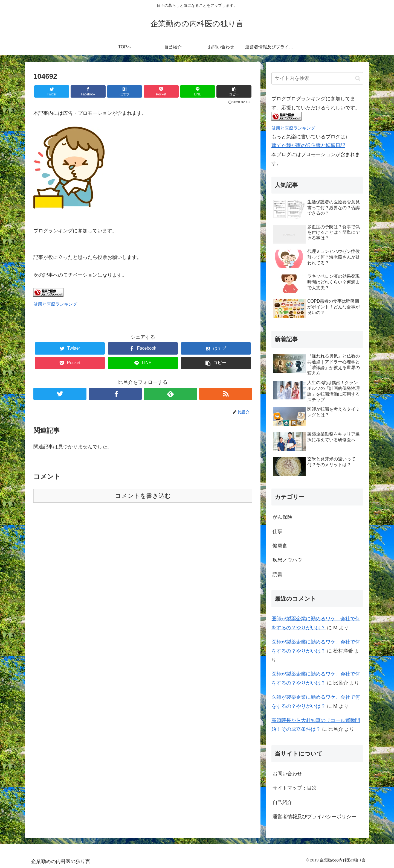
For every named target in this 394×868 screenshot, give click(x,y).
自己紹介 (282, 802)
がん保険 (282, 517)
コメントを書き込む (143, 496)
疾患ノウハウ (287, 560)
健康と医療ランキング (55, 304)
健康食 (280, 546)
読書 (277, 574)
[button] (358, 78)
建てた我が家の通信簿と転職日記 (308, 145)
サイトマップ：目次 (295, 788)
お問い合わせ (287, 774)
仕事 (277, 531)
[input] (317, 78)
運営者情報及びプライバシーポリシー (314, 817)
